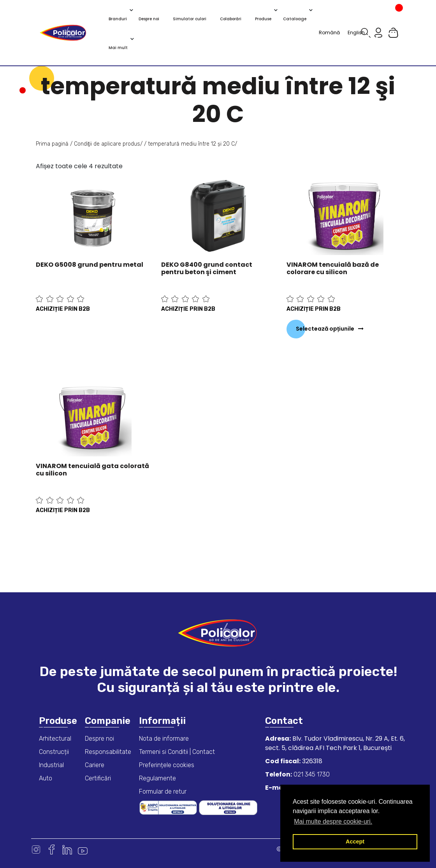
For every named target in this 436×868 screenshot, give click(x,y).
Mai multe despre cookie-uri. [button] (333, 821)
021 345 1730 (311, 774)
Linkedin (67, 850)
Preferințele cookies (167, 765)
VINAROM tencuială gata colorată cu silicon (92, 470)
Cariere (95, 765)
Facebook (52, 850)
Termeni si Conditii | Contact (177, 752)
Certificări (98, 778)
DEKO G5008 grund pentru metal (90, 265)
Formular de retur (163, 791)
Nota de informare (164, 739)
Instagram (36, 850)
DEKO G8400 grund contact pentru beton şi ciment (207, 268)
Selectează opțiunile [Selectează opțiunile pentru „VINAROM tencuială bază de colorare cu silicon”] (325, 329)
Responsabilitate (108, 752)
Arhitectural (55, 739)
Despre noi (99, 739)
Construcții (54, 752)
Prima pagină (52, 144)
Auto (46, 778)
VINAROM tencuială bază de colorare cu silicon (333, 268)
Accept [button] (355, 842)
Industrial (51, 765)
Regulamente (157, 778)
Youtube (83, 850)
